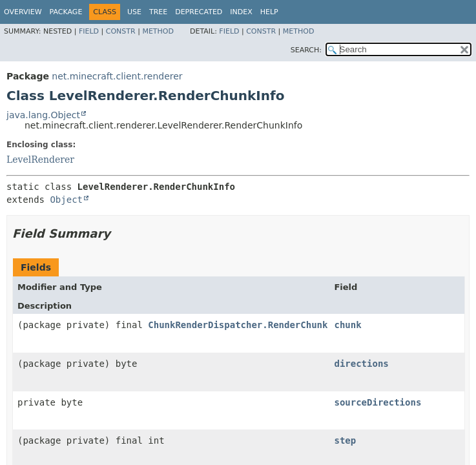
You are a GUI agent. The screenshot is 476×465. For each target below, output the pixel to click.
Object (66, 200)
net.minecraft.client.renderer (117, 76)
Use (134, 12)
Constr (121, 31)
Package (66, 12)
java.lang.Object (43, 115)
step (345, 440)
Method (158, 31)
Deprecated (199, 12)
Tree (158, 12)
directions (361, 364)
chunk (347, 325)
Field (89, 31)
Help (269, 12)
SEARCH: (306, 50)
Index (241, 12)
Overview (23, 12)
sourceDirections (378, 402)
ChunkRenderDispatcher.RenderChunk (238, 325)
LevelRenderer (40, 160)
